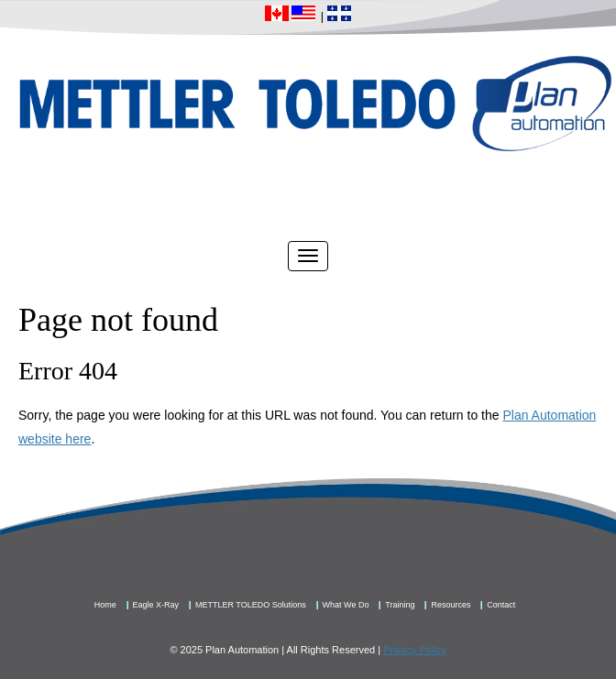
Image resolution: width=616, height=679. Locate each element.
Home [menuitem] (105, 605)
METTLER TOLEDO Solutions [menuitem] (251, 605)
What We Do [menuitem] (346, 605)
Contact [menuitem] (501, 605)
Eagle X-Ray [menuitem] (156, 605)
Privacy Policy (414, 650)
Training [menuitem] (400, 605)
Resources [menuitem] (451, 605)
